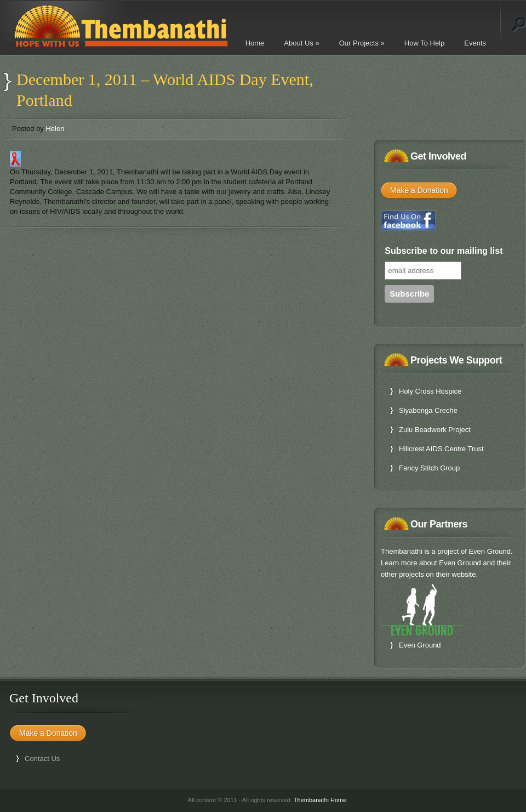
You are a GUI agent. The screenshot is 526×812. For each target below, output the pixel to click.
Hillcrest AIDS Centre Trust (441, 449)
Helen (55, 129)
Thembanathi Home (320, 800)
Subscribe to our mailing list (444, 251)
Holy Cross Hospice (430, 391)
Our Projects (362, 43)
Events (475, 43)
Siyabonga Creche (428, 410)
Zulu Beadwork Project (435, 430)
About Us (301, 43)
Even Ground (420, 645)
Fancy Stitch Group (429, 468)
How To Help (424, 43)
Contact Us (42, 759)
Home (255, 43)
